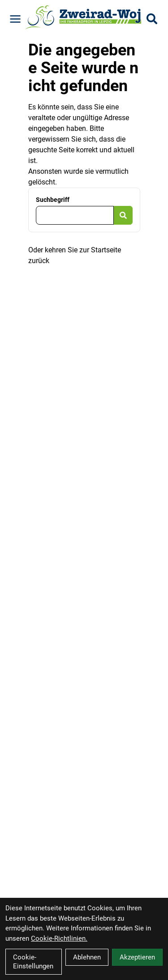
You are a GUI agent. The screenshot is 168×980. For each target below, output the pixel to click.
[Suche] (152, 19)
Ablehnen (87, 957)
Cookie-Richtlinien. (59, 938)
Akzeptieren (137, 957)
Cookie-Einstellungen (33, 962)
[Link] (15, 19)
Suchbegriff (53, 200)
